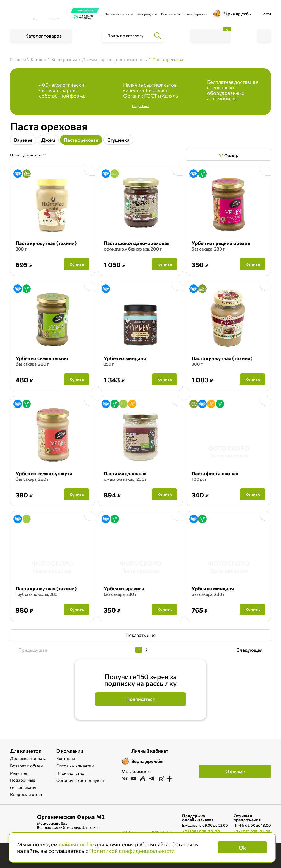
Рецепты (19, 773)
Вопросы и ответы (28, 794)
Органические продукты (80, 780)
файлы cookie (76, 844)
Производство (70, 773)
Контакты (66, 758)
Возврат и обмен (26, 766)
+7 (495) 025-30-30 (201, 832)
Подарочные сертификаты (23, 784)
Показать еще (140, 635)
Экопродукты (147, 14)
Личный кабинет (150, 751)
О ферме (235, 771)
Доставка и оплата (119, 14)
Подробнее (141, 106)
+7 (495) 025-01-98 (252, 832)
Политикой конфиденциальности (132, 851)
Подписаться (140, 699)
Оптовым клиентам (75, 766)
